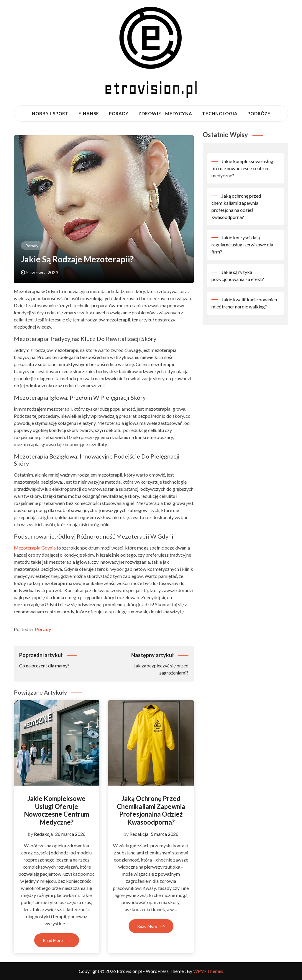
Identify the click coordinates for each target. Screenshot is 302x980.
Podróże (259, 113)
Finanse (89, 113)
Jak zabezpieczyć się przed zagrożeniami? (146, 663)
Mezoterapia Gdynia (35, 548)
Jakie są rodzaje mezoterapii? (77, 259)
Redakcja (43, 834)
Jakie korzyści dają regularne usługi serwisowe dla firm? (242, 244)
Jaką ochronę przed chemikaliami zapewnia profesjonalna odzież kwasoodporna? (151, 810)
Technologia (220, 113)
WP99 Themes (208, 971)
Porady (119, 113)
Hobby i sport (50, 113)
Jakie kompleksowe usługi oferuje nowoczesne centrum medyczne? (56, 810)
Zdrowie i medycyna (165, 113)
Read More (57, 940)
